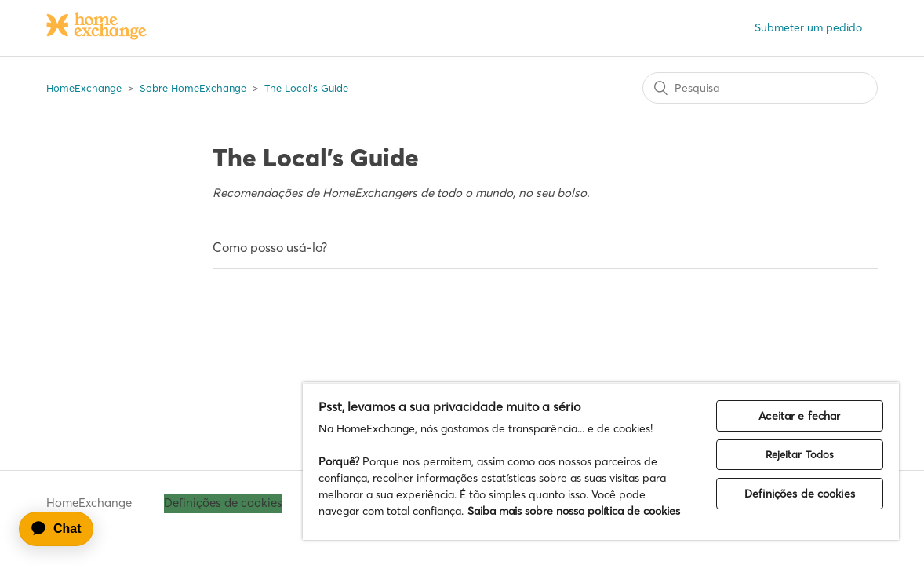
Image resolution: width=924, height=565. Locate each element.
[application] (64, 529)
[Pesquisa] (760, 88)
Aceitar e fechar (809, 383)
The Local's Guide (306, 88)
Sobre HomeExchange (193, 88)
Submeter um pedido (808, 27)
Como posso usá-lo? (270, 247)
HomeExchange (84, 88)
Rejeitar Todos (809, 421)
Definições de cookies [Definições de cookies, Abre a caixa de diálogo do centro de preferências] (809, 461)
